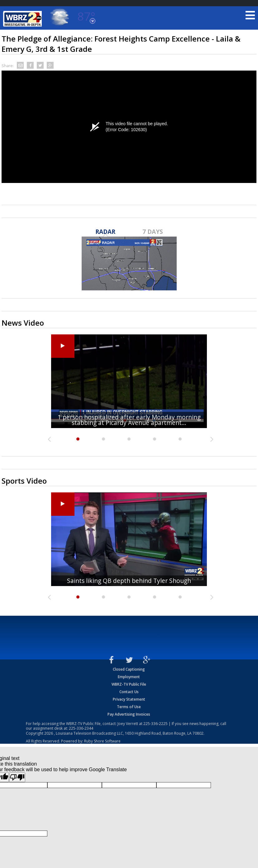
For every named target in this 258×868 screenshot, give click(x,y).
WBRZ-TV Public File (129, 684)
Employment (129, 677)
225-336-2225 (155, 724)
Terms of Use (129, 707)
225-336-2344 (81, 728)
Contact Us (129, 692)
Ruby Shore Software (102, 741)
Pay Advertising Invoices (129, 714)
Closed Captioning (129, 669)
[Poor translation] (17, 777)
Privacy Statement (129, 699)
